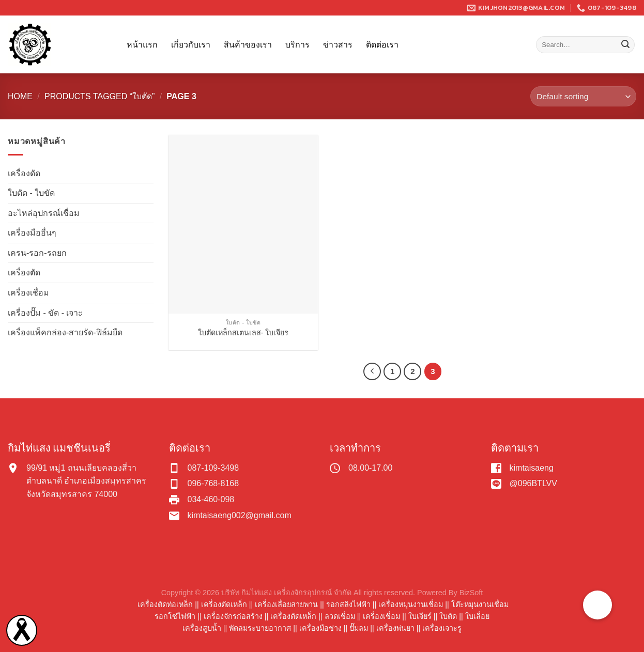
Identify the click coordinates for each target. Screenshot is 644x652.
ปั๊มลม (359, 628)
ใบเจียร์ (420, 616)
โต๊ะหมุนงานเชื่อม (480, 604)
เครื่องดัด (24, 173)
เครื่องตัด (24, 273)
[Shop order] (583, 96)
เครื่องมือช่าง (320, 628)
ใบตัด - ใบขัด (31, 193)
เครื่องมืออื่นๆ (32, 233)
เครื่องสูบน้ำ (202, 628)
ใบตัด (448, 616)
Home (20, 96)
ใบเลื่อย (477, 616)
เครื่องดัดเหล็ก (293, 616)
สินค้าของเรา (248, 44)
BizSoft (471, 593)
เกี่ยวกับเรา (191, 44)
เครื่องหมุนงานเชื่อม (411, 604)
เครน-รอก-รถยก (37, 253)
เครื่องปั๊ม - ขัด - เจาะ (45, 313)
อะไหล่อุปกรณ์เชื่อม (44, 213)
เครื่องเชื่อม (28, 293)
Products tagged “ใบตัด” (99, 96)
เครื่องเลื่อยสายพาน (286, 604)
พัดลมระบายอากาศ (260, 628)
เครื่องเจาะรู (442, 628)
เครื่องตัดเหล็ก (224, 604)
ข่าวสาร (338, 44)
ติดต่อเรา (382, 44)
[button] (597, 605)
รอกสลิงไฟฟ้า (348, 604)
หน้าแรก (142, 44)
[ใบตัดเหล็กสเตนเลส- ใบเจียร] (243, 224)
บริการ (297, 44)
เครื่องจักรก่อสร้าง (233, 616)
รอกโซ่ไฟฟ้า (175, 616)
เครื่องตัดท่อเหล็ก (165, 604)
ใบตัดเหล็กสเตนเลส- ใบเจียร (243, 333)
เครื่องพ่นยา (395, 628)
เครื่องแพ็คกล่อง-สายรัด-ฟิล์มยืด (65, 332)
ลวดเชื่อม (340, 616)
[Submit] (625, 45)
